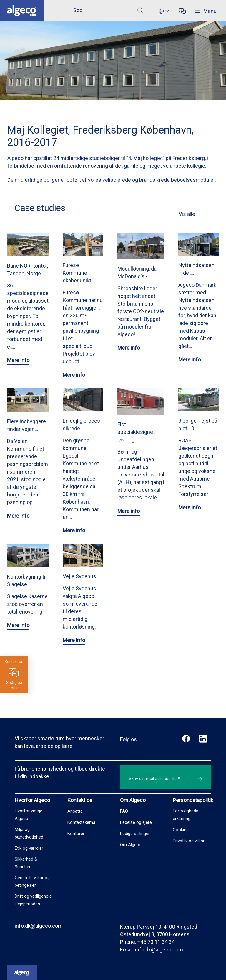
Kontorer (76, 834)
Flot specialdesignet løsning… (136, 432)
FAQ (124, 811)
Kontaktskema (81, 822)
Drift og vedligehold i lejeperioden (33, 900)
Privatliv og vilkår (189, 841)
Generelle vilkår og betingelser (32, 881)
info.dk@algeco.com (39, 926)
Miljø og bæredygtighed (29, 833)
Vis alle (187, 214)
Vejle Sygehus (79, 576)
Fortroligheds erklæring (186, 815)
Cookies (181, 830)
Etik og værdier (29, 848)
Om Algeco (131, 845)
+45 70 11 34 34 (156, 942)
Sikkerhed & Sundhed (26, 863)
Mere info (18, 360)
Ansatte (75, 811)
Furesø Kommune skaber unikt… (79, 273)
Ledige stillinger (135, 834)
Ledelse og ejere (136, 822)
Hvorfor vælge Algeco (29, 815)
